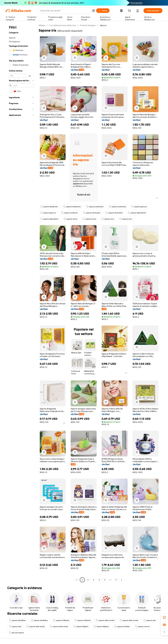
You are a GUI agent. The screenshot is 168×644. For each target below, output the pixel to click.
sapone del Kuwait (92, 213)
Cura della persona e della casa (63, 25)
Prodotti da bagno (88, 25)
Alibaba (42, 25)
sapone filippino (81, 627)
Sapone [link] (103, 25)
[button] (93, 11)
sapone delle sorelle (105, 620)
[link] (164, 617)
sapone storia (70, 219)
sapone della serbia (36, 627)
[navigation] (21, 303)
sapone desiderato (49, 207)
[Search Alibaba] (65, 11)
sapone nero (108, 219)
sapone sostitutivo (95, 207)
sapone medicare (70, 213)
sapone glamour (139, 207)
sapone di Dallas (122, 627)
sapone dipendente (137, 213)
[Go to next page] (122, 580)
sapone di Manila (61, 620)
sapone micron (142, 627)
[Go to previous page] (77, 580)
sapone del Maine (17, 620)
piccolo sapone (16, 633)
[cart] (130, 11)
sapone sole (150, 620)
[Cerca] (103, 11)
